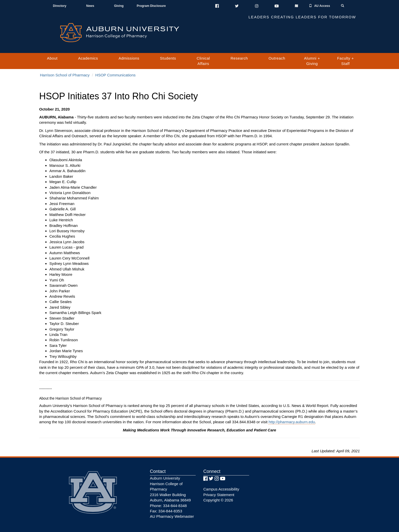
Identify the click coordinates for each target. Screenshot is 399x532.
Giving (119, 6)
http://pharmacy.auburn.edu (292, 422)
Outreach (277, 58)
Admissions (129, 58)
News (90, 6)
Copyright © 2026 (218, 500)
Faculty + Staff (346, 61)
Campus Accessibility (221, 489)
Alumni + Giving (312, 61)
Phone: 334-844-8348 (168, 506)
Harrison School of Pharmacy (65, 75)
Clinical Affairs (203, 61)
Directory (60, 6)
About (52, 58)
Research (239, 58)
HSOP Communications (116, 75)
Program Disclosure (151, 6)
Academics (88, 58)
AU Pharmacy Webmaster (172, 516)
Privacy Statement (219, 495)
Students (168, 58)
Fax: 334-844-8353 (166, 511)
